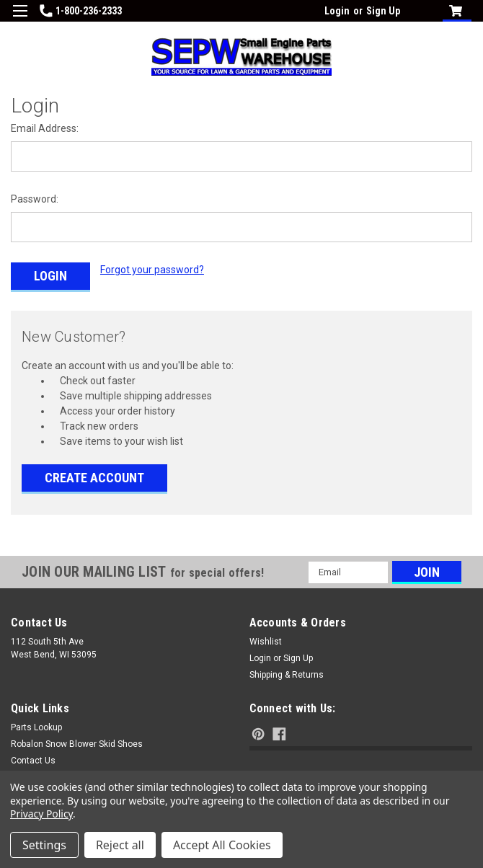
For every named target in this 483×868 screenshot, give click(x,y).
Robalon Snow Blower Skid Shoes (77, 740)
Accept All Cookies (222, 845)
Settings (44, 845)
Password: (35, 199)
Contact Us (33, 757)
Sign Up (383, 11)
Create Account (94, 474)
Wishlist (266, 638)
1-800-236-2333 (81, 11)
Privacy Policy (41, 814)
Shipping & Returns (287, 671)
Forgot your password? (152, 270)
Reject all (120, 845)
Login (337, 11)
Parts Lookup (36, 724)
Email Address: (45, 128)
